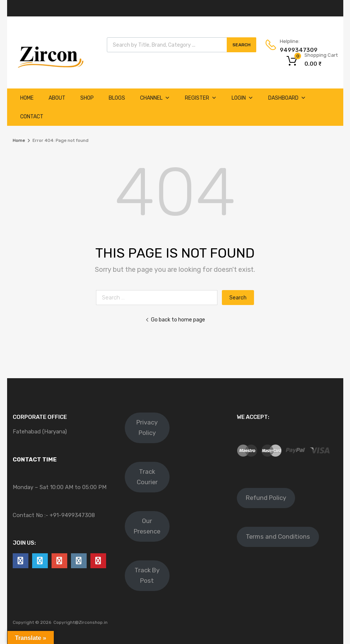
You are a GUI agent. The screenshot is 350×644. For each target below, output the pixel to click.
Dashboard (287, 98)
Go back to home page (175, 320)
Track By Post (147, 575)
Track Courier (147, 477)
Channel (155, 98)
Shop (87, 98)
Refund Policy (266, 498)
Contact (32, 117)
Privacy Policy (147, 427)
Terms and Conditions (278, 536)
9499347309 (298, 50)
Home (27, 98)
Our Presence (147, 526)
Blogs (117, 98)
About (57, 98)
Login (242, 98)
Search (241, 45)
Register (201, 98)
